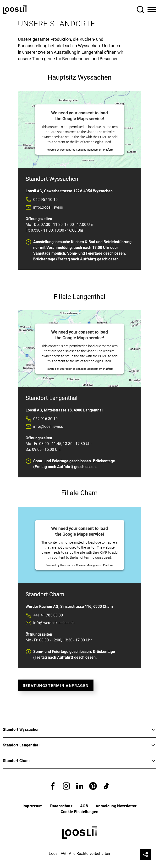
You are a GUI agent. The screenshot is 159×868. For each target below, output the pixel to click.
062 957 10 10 (45, 200)
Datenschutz (61, 806)
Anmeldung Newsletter (116, 806)
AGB (84, 806)
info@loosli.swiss (48, 207)
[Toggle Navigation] (152, 10)
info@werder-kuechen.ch (54, 623)
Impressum (33, 806)
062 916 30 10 (45, 419)
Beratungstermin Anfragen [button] (56, 686)
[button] (53, 786)
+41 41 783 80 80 (48, 615)
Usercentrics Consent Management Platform (87, 150)
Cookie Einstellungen (79, 812)
